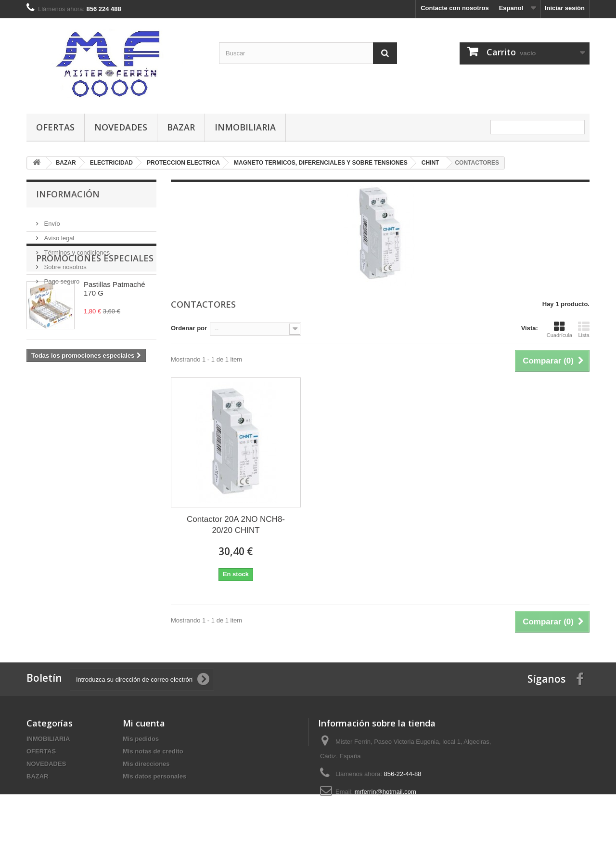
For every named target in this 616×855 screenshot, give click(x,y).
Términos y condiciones (76, 249)
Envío (51, 220)
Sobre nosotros (64, 263)
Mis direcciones (146, 764)
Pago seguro (61, 278)
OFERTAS (55, 127)
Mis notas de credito (153, 751)
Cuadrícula (559, 329)
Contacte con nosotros (455, 8)
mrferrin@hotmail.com (385, 792)
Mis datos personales (154, 776)
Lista (584, 329)
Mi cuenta (144, 723)
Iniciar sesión (565, 8)
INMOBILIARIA (245, 127)
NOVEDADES (121, 127)
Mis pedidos (141, 739)
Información (68, 194)
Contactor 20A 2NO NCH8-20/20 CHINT (236, 525)
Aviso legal (58, 234)
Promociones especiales (95, 314)
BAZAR (181, 127)
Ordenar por (189, 328)
